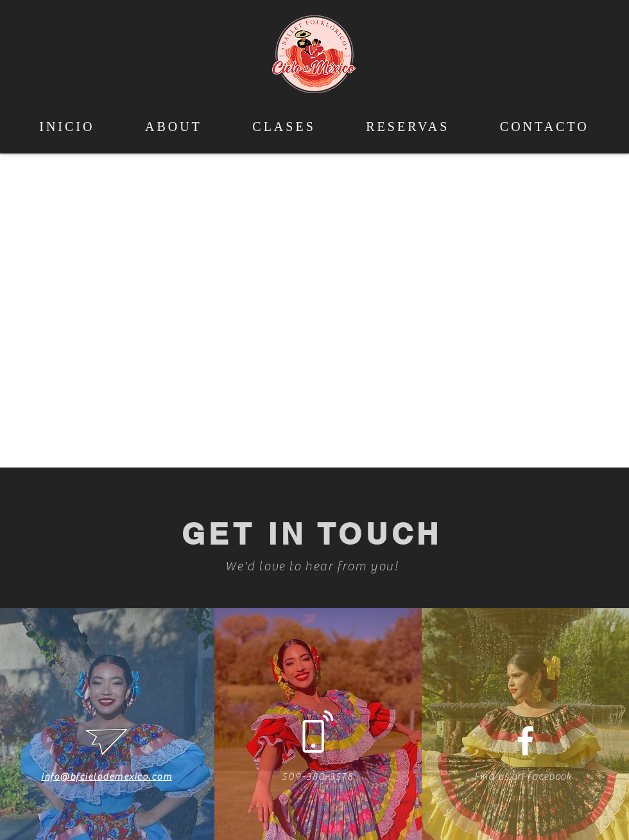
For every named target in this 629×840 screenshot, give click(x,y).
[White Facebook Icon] (525, 741)
